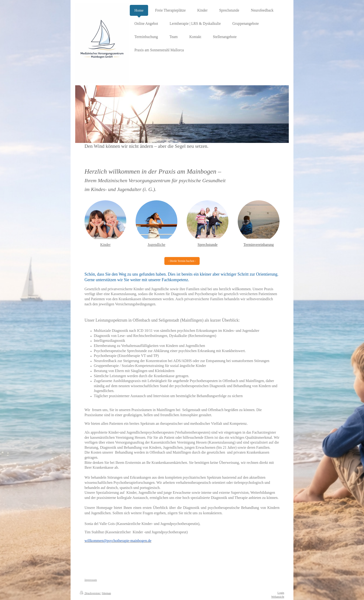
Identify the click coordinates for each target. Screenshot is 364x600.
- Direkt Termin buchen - (182, 261)
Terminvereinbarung (259, 245)
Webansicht (278, 597)
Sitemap (106, 593)
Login (281, 593)
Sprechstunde (208, 245)
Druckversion (90, 593)
